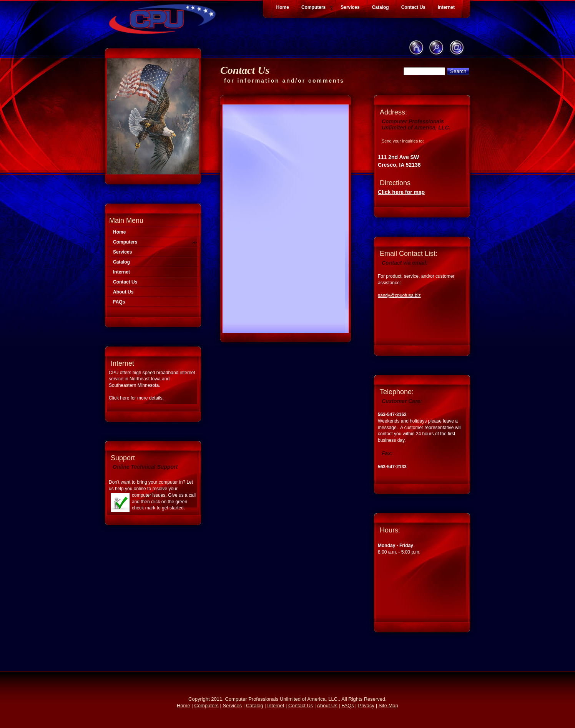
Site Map (388, 706)
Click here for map (401, 192)
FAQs (119, 302)
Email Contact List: (409, 254)
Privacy (366, 706)
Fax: (387, 453)
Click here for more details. (136, 398)
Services (122, 252)
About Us (123, 292)
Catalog (121, 262)
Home (119, 232)
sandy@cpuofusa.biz (399, 295)
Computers (155, 242)
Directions (395, 183)
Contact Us (125, 282)
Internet (121, 272)
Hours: (390, 530)
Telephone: (397, 392)
